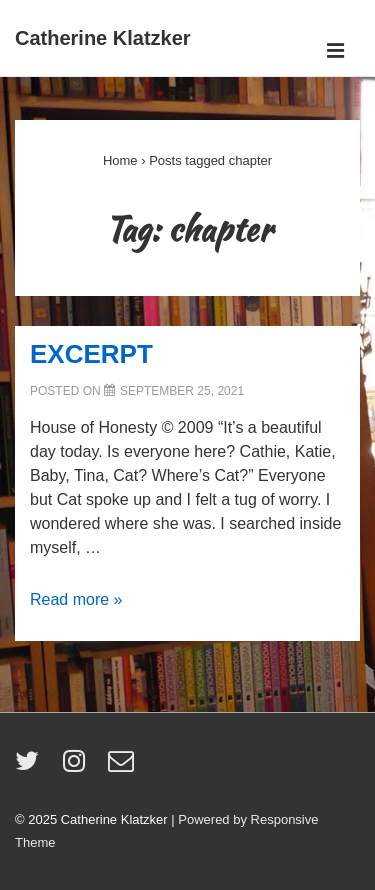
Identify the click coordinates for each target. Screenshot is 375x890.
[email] (123, 767)
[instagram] (78, 767)
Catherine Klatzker (103, 38)
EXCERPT (91, 354)
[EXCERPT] (182, 391)
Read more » (76, 599)
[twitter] (31, 767)
